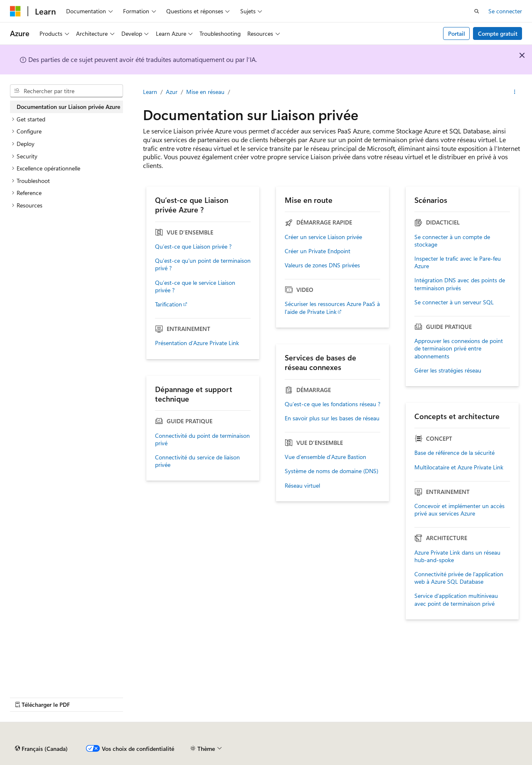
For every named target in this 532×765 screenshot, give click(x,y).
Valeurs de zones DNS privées (322, 265)
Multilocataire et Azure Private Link (459, 467)
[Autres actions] (515, 92)
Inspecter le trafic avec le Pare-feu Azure (458, 262)
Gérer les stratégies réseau (448, 370)
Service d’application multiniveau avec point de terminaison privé (456, 600)
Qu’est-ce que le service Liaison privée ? (195, 286)
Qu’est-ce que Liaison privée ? (193, 247)
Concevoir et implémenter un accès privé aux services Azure (459, 510)
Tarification (169, 304)
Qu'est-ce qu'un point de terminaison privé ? (203, 264)
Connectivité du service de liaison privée (197, 461)
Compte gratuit (498, 33)
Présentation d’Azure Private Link (197, 343)
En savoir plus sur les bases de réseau (332, 418)
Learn (150, 92)
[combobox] (66, 91)
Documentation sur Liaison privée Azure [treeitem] (68, 107)
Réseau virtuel (302, 486)
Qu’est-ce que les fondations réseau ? (332, 404)
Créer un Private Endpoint (318, 251)
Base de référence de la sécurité (454, 453)
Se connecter (505, 11)
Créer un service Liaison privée (323, 237)
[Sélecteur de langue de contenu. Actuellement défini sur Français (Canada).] (41, 749)
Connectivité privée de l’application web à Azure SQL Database (459, 578)
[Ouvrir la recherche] (477, 11)
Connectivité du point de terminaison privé (202, 439)
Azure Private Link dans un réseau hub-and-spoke (457, 556)
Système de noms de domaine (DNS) (331, 471)
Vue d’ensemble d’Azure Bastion (325, 457)
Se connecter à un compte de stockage (452, 241)
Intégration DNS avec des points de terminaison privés (460, 284)
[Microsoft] (15, 11)
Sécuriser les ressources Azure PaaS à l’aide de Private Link (332, 308)
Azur (172, 92)
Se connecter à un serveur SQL (454, 302)
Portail (457, 33)
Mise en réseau (205, 92)
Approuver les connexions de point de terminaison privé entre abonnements (459, 348)
